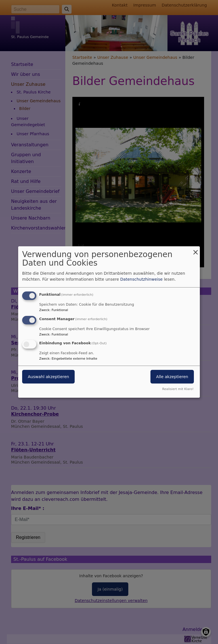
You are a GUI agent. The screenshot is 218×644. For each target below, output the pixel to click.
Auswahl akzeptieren (48, 377)
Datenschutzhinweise (142, 279)
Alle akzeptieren (172, 377)
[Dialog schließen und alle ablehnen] (196, 250)
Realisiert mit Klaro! (178, 389)
